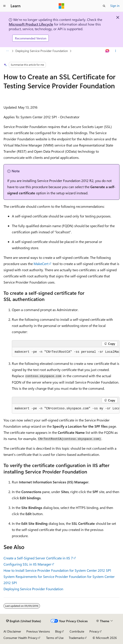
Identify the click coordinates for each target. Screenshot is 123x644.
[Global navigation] (4, 6)
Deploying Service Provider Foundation (42, 51)
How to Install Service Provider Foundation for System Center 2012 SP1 (57, 570)
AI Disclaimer (12, 631)
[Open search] (104, 6)
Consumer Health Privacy (21, 638)
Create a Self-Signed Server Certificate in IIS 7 (38, 558)
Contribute (77, 631)
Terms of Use (55, 638)
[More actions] (116, 51)
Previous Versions (38, 631)
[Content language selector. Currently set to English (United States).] (24, 621)
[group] (66, 352)
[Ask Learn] (108, 51)
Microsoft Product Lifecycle (31, 24)
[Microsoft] (61, 6)
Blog (58, 631)
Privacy (94, 631)
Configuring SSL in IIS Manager (27, 564)
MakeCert (41, 264)
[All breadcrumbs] (7, 51)
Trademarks (76, 638)
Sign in (115, 6)
